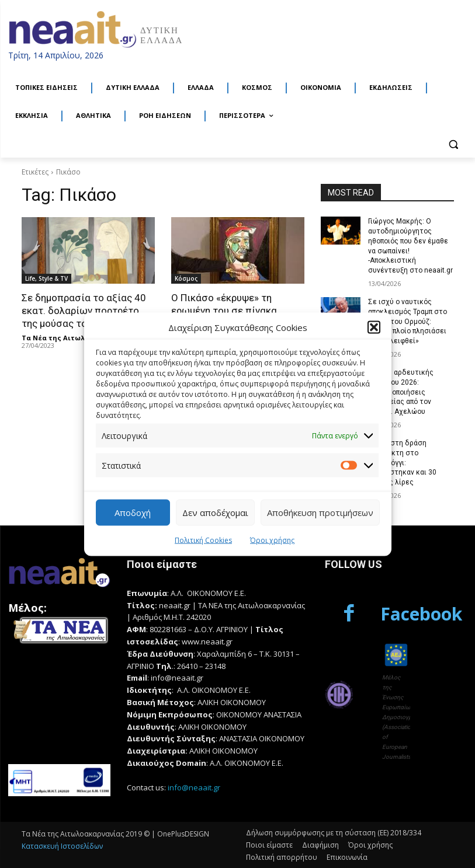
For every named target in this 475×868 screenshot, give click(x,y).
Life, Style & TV (46, 278)
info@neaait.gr (194, 787)
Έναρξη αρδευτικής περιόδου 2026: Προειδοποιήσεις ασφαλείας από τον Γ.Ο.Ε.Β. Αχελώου (401, 392)
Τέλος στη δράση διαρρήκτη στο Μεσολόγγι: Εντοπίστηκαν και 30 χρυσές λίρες (402, 463)
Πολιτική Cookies (203, 540)
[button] (374, 327)
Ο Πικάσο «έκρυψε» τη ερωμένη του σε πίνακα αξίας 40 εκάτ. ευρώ (224, 311)
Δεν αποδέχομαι (215, 513)
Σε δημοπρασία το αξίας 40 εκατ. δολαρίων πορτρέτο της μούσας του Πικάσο (84, 311)
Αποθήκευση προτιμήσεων (320, 513)
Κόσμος (186, 278)
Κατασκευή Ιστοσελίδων (62, 846)
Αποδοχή (133, 513)
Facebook (421, 614)
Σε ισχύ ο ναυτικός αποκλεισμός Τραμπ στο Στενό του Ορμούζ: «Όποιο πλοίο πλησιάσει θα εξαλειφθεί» (408, 321)
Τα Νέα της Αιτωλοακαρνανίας (76, 338)
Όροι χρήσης (272, 540)
